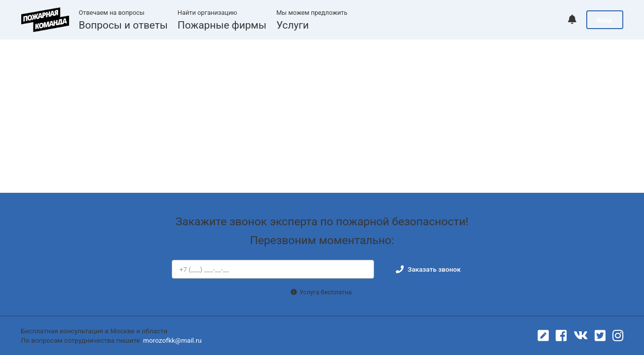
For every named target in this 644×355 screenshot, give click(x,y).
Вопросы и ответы (123, 25)
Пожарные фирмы (222, 25)
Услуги (293, 25)
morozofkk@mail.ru (172, 340)
